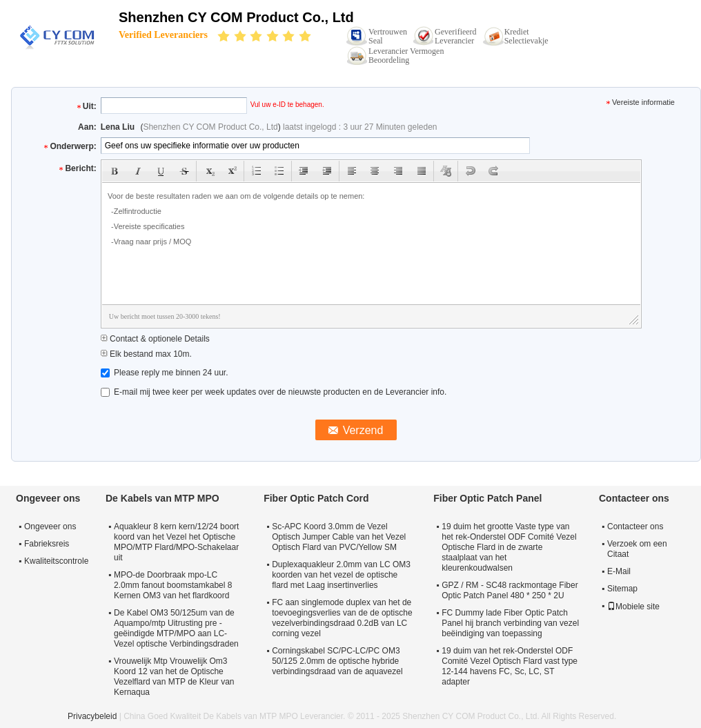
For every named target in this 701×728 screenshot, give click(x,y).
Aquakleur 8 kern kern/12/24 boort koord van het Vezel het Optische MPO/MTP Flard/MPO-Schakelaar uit (176, 542)
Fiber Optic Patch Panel (487, 498)
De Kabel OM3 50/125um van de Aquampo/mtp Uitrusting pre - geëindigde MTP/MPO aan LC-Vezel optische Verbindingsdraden (176, 628)
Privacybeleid (92, 716)
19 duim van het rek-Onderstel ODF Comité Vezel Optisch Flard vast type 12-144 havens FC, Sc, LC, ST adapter (510, 666)
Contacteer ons (635, 527)
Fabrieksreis (47, 544)
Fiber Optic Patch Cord (316, 498)
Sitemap (622, 589)
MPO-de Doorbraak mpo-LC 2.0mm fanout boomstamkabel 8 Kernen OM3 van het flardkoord (173, 585)
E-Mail (619, 571)
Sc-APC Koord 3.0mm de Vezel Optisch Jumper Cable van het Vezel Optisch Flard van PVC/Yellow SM (339, 537)
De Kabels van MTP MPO (162, 498)
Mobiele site (633, 607)
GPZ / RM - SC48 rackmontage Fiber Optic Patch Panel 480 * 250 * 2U (510, 590)
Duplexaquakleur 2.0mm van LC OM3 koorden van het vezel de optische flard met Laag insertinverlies (341, 575)
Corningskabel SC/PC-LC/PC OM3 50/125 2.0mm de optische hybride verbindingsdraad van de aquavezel (337, 661)
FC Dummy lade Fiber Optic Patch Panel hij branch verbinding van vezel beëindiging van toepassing (510, 623)
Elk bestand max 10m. (146, 354)
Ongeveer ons (50, 527)
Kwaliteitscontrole (56, 561)
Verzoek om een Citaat (637, 549)
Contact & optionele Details (155, 339)
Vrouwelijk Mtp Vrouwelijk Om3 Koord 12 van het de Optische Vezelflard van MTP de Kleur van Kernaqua (174, 677)
